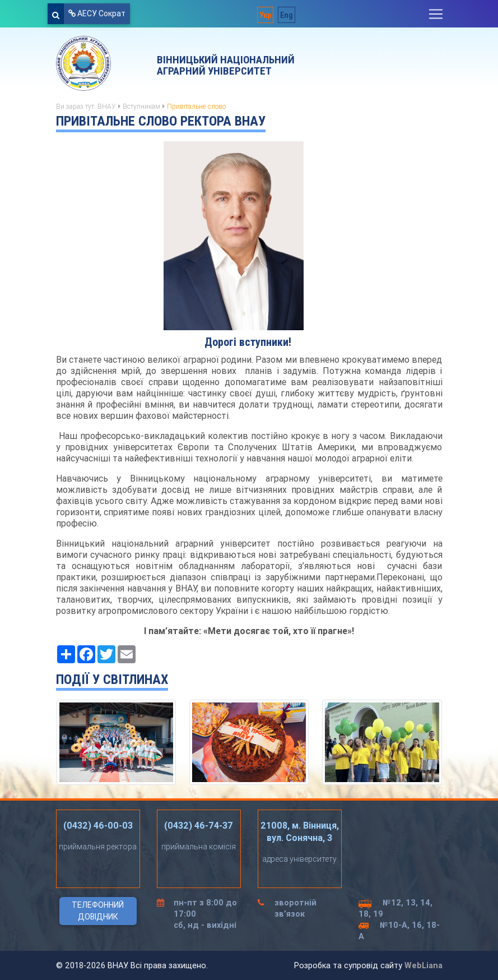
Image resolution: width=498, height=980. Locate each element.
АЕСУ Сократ (97, 13)
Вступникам (141, 106)
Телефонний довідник (98, 911)
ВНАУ (107, 106)
